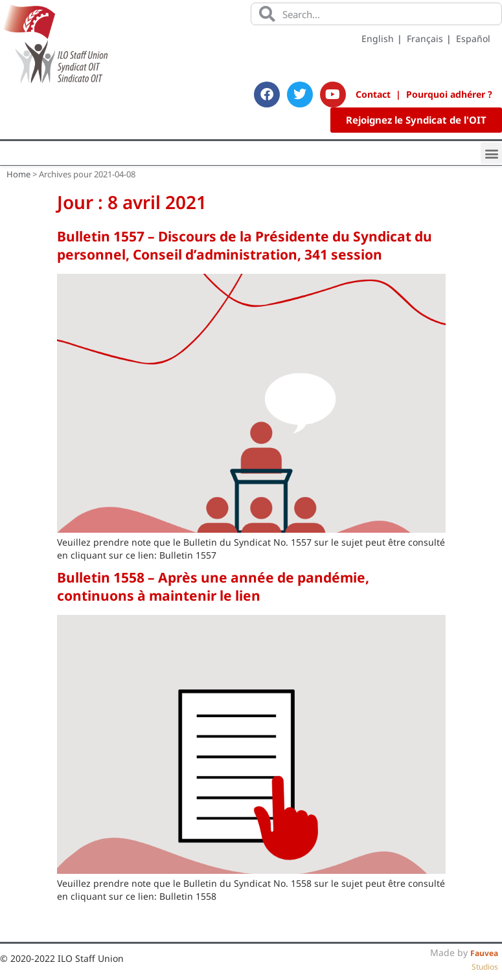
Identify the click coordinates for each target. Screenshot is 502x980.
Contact (373, 94)
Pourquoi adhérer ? (449, 94)
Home (18, 174)
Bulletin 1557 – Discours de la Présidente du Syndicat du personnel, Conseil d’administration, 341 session (245, 245)
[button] (491, 153)
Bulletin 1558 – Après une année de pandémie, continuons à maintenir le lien (213, 586)
